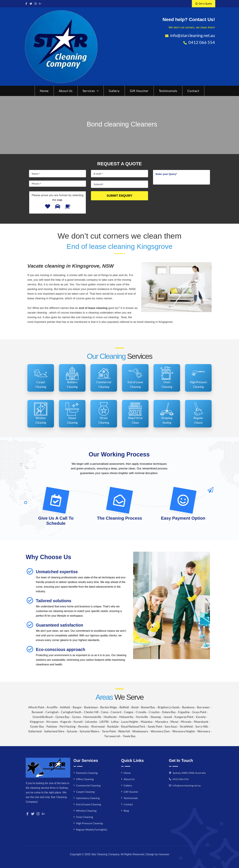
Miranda (186, 722)
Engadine (184, 712)
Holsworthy (126, 717)
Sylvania (72, 731)
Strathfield (186, 726)
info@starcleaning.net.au (187, 785)
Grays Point (199, 712)
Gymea (76, 717)
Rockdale (113, 726)
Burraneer (203, 707)
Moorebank (201, 722)
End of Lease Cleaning (88, 804)
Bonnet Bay (148, 707)
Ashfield (65, 707)
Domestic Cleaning (87, 773)
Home (44, 91)
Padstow (52, 726)
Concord (116, 712)
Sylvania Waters (90, 731)
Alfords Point (36, 707)
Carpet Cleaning (85, 792)
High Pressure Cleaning (89, 823)
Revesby (83, 726)
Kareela (201, 717)
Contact (193, 91)
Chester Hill (91, 712)
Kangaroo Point (184, 717)
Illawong (156, 717)
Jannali (168, 717)
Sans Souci (171, 726)
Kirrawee (52, 722)
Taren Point (109, 731)
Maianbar (147, 722)
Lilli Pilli (104, 722)
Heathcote (110, 717)
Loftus (115, 722)
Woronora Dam (160, 731)
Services (91, 91)
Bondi (135, 707)
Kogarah (66, 722)
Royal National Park (133, 726)
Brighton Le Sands (169, 707)
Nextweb (164, 854)
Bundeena (188, 707)
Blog (126, 811)
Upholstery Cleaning (88, 798)
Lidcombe (91, 722)
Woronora (204, 731)
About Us (66, 91)
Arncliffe (52, 707)
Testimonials (168, 91)
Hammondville (92, 717)
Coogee (129, 712)
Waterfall (124, 731)
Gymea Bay (62, 717)
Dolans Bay (169, 712)
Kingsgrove (37, 722)
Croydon (154, 712)
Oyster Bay (37, 726)
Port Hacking (68, 726)
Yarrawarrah (112, 736)
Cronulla (141, 712)
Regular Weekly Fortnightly (92, 829)
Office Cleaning (85, 779)
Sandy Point (155, 726)
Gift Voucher (139, 91)
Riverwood (98, 726)
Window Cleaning (86, 811)
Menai (174, 722)
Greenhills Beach (43, 717)
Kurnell (78, 722)
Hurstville (142, 717)
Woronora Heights (184, 731)
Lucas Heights (130, 722)
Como (105, 712)
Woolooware (140, 731)
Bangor (77, 707)
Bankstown (91, 707)
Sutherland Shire (54, 731)
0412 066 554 (181, 779)
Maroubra (162, 722)
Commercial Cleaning (88, 785)
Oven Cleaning (84, 817)
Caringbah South (71, 712)
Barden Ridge (109, 707)
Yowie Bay (129, 736)
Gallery (114, 91)
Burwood (37, 712)
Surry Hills (202, 726)
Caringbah (52, 712)
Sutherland (35, 731)
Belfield (124, 707)
